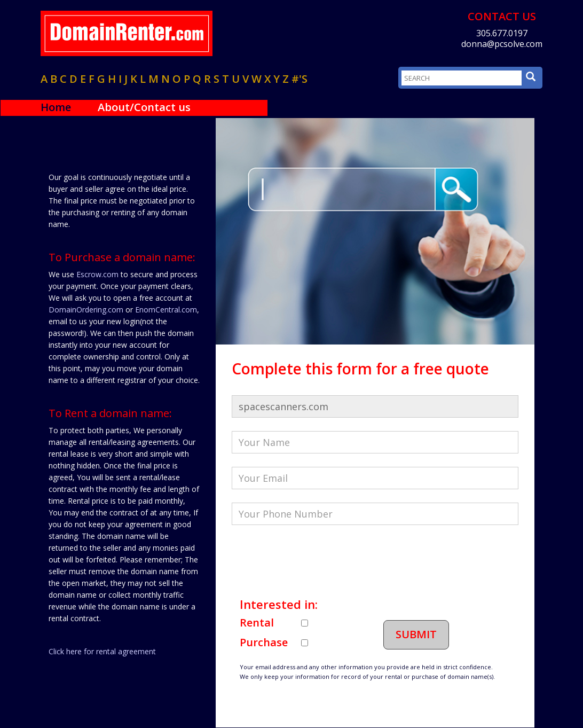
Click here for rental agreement (102, 651)
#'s (300, 79)
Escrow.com (97, 274)
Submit (416, 634)
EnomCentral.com (166, 310)
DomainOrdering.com (86, 310)
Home (56, 107)
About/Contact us (144, 107)
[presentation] (313, 559)
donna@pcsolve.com (502, 44)
